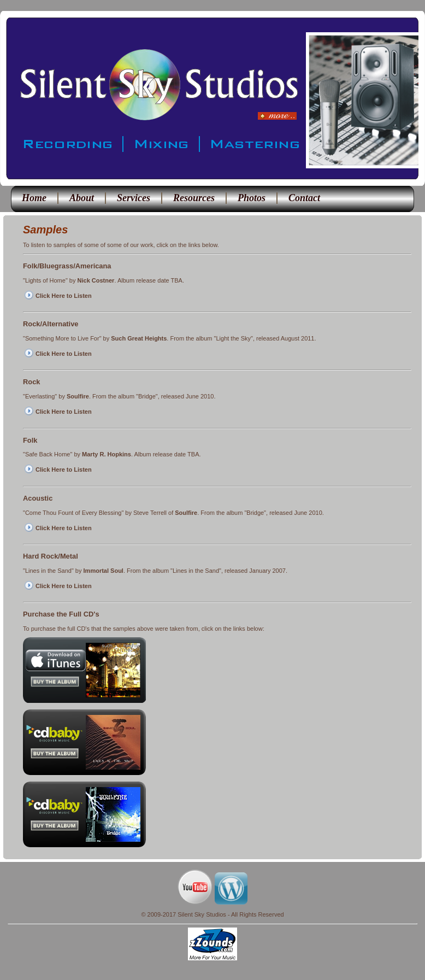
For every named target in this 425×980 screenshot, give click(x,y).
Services (134, 198)
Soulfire (78, 396)
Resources (194, 198)
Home (34, 198)
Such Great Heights (139, 338)
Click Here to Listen (64, 296)
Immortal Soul (104, 571)
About (82, 198)
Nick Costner (96, 280)
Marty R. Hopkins (107, 454)
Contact (304, 198)
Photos (252, 198)
